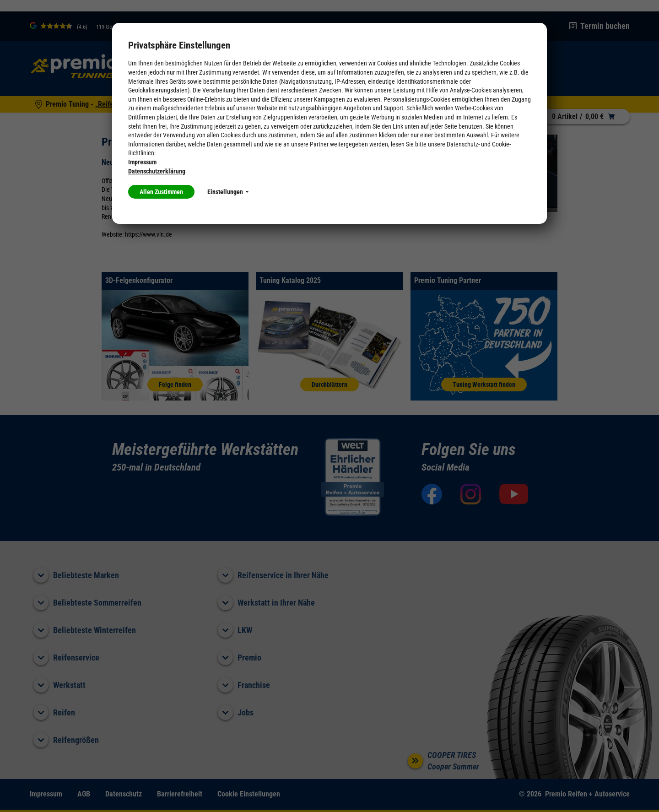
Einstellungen (228, 192)
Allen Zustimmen (161, 192)
